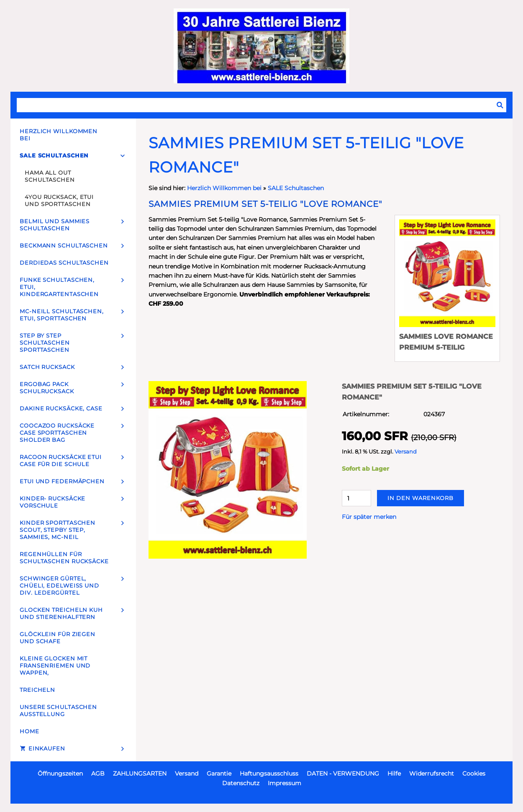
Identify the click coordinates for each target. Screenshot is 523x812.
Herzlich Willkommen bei (225, 188)
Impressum (285, 783)
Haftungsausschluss (269, 773)
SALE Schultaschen (296, 188)
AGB (98, 773)
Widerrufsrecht (432, 773)
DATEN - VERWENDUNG (343, 773)
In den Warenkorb (420, 498)
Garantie (219, 773)
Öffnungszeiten (60, 773)
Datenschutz (241, 783)
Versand (406, 452)
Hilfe (394, 773)
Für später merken (369, 517)
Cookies (474, 773)
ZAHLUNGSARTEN (140, 773)
